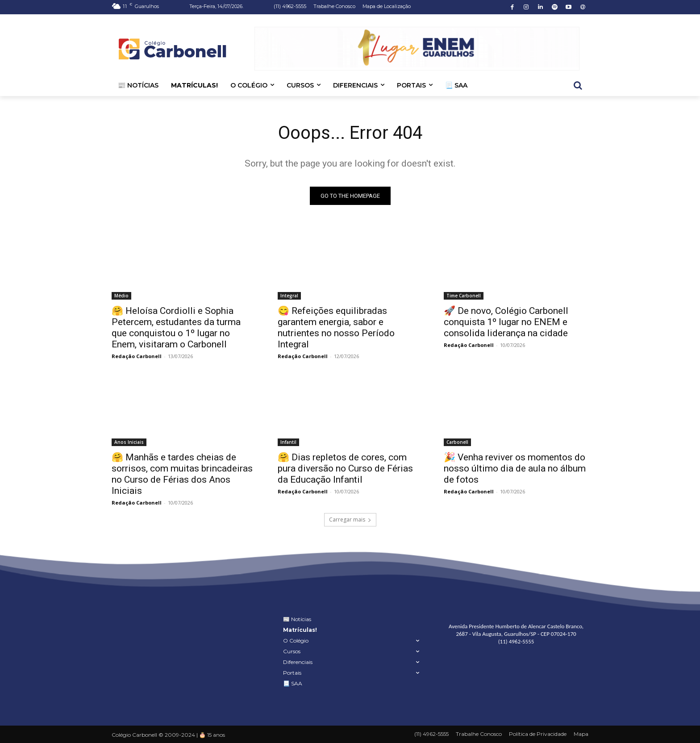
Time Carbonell (464, 296)
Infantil (288, 442)
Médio (121, 296)
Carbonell (457, 442)
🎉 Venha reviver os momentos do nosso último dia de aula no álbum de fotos (515, 468)
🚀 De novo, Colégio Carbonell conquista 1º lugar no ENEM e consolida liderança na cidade (506, 322)
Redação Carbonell (137, 356)
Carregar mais (350, 520)
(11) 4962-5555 (516, 641)
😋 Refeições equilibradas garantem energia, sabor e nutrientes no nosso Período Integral (336, 328)
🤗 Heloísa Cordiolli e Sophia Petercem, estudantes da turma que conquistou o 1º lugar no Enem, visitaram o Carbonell (176, 328)
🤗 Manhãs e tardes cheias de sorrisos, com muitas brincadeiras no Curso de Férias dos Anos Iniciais (182, 474)
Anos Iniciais (129, 442)
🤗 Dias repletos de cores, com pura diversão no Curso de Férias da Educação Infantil (345, 468)
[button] (578, 85)
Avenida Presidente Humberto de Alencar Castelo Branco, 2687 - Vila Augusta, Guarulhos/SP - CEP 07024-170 (516, 630)
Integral (289, 296)
